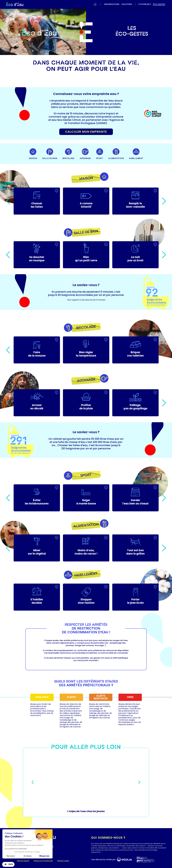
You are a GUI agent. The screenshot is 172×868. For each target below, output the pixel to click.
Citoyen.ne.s (145, 4)
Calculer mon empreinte (86, 132)
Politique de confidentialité (43, 861)
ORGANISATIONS (112, 4)
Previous (8, 201)
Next (164, 201)
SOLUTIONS (127, 4)
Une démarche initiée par (103, 859)
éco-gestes (159, 4)
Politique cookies (63, 861)
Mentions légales (23, 861)
